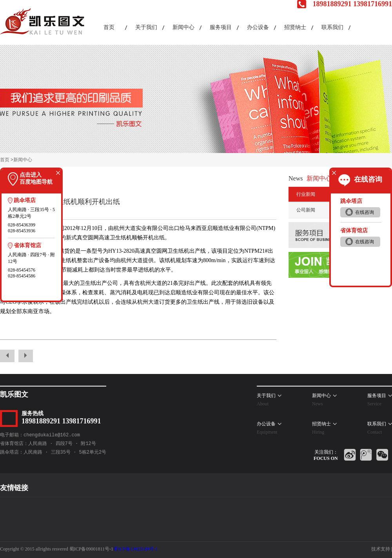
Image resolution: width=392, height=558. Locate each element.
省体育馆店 (27, 245)
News (296, 178)
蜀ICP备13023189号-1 (135, 549)
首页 (5, 160)
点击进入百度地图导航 (36, 178)
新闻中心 (23, 160)
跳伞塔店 (25, 200)
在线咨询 (368, 179)
